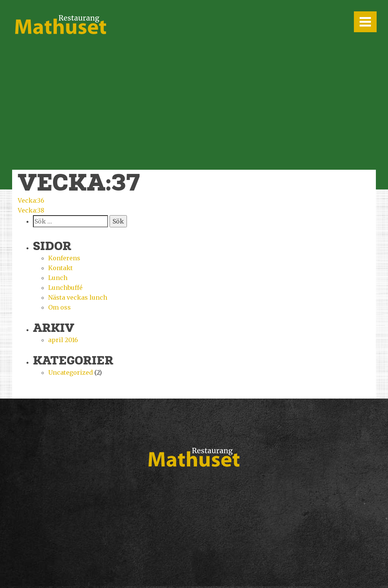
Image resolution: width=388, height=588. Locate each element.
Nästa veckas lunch (78, 297)
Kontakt (60, 268)
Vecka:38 (31, 210)
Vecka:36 (31, 200)
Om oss (59, 307)
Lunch (58, 278)
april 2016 (63, 340)
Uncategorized (70, 372)
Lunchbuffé (65, 288)
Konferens (64, 258)
